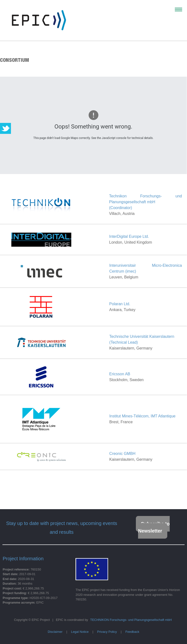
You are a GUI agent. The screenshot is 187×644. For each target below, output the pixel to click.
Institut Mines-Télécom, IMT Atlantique (142, 416)
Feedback (132, 632)
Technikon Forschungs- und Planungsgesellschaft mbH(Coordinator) (145, 202)
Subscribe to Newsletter (154, 527)
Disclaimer (55, 632)
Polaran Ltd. (120, 304)
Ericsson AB (120, 374)
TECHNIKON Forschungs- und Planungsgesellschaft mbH (131, 620)
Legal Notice (80, 632)
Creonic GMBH (122, 454)
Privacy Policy (107, 632)
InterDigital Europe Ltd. (129, 236)
